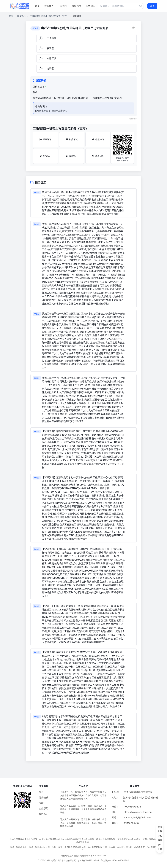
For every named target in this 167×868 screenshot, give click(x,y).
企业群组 (44, 808)
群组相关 (77, 6)
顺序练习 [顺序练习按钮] (45, 139)
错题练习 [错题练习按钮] (98, 139)
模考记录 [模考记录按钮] (98, 156)
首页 (37, 6)
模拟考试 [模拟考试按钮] (72, 139)
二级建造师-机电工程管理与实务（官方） (49, 16)
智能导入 (49, 6)
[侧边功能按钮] (160, 838)
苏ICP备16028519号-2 (88, 860)
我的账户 (44, 814)
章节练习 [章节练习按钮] (45, 156)
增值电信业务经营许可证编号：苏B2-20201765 (84, 856)
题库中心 (21, 16)
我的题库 (90, 6)
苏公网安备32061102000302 (115, 860)
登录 (152, 6)
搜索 (41, 803)
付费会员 (44, 798)
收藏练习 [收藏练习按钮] (72, 156)
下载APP (63, 6)
